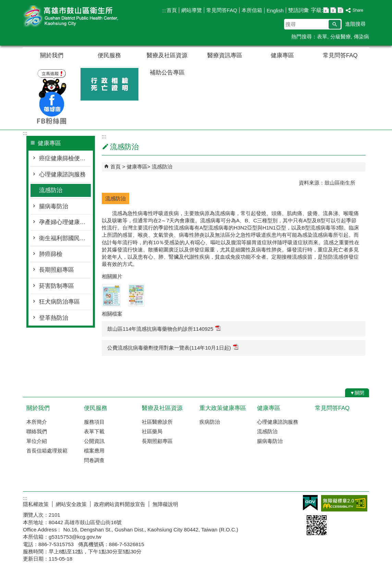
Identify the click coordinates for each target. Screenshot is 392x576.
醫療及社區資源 (167, 55)
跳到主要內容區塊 (4, 4)
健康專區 (282, 55)
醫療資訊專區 (225, 55)
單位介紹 (37, 441)
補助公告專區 (167, 73)
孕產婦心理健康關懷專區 (65, 222)
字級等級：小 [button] (326, 10)
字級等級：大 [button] (340, 10)
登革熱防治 (54, 318)
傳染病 (361, 37)
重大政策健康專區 (223, 408)
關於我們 (52, 55)
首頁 (172, 10)
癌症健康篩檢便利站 (65, 158)
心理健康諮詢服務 (62, 174)
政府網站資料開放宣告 (120, 504)
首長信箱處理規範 (47, 451)
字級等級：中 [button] (333, 10)
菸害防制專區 (57, 286)
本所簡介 (37, 422)
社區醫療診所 (157, 422)
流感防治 (51, 190)
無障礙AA (344, 503)
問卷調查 (94, 460)
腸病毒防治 (54, 206)
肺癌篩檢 (51, 254)
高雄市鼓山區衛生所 (81, 17)
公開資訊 (94, 441)
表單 (322, 37)
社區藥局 (152, 431)
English (275, 10)
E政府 (310, 503)
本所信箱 (252, 10)
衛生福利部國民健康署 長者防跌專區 (65, 238)
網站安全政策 (71, 504)
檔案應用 (94, 451)
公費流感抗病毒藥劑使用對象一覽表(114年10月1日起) (173, 347)
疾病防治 (210, 422)
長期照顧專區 (57, 270)
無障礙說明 (165, 504)
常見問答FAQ (222, 10)
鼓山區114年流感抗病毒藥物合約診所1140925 (164, 328)
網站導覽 (192, 10)
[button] (335, 24)
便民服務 (109, 55)
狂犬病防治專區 (59, 302)
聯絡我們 (37, 431)
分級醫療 (341, 37)
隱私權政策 (36, 504)
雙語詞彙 (298, 10)
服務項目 (94, 422)
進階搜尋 (355, 24)
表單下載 (94, 431)
